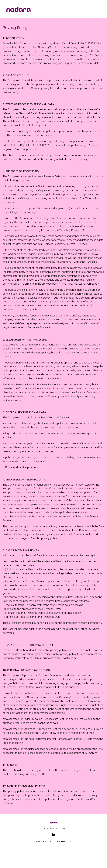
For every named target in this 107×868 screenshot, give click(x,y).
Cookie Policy (64, 842)
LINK (43, 125)
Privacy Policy (44, 842)
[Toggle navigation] (103, 9)
